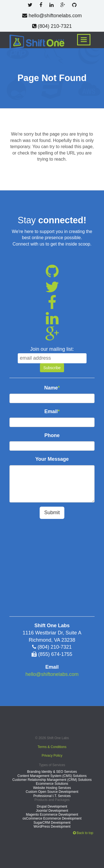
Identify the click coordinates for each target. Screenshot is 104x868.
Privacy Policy (52, 756)
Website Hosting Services (52, 788)
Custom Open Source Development (52, 792)
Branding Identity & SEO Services (52, 772)
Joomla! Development (52, 811)
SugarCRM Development (52, 823)
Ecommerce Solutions (52, 784)
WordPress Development (52, 827)
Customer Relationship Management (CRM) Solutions (52, 780)
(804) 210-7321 (52, 26)
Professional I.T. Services (52, 796)
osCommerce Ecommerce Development (52, 818)
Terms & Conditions (52, 747)
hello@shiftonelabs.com (52, 16)
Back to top (83, 833)
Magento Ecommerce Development (52, 815)
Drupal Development (52, 806)
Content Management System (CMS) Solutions (52, 776)
